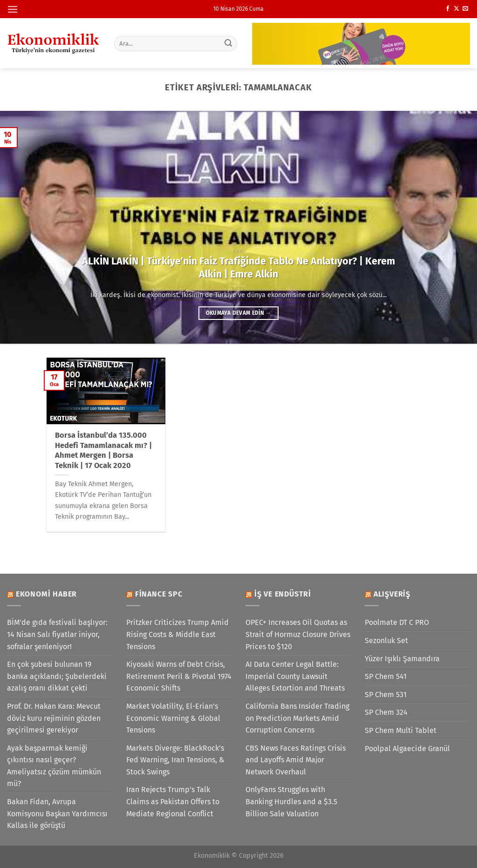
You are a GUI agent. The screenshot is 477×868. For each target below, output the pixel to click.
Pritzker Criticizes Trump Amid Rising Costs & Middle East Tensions (177, 634)
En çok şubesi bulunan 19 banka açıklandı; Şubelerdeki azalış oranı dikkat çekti (57, 676)
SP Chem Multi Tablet (401, 730)
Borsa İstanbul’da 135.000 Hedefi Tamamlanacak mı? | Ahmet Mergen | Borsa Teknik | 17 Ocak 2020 (103, 450)
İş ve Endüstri (283, 594)
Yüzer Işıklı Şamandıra (402, 659)
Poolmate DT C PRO (397, 622)
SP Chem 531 (386, 695)
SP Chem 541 (386, 676)
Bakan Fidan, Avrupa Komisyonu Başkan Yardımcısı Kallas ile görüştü (57, 814)
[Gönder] (228, 43)
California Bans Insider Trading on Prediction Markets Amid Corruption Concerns (297, 718)
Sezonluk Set (386, 641)
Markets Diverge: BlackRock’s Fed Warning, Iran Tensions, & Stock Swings (175, 760)
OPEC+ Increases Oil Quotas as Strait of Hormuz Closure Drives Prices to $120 (298, 634)
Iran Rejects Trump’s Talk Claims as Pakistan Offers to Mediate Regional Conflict (173, 801)
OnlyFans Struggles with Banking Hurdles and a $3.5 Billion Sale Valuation (291, 801)
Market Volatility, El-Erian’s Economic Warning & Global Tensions (173, 718)
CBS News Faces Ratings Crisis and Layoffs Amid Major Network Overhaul (296, 760)
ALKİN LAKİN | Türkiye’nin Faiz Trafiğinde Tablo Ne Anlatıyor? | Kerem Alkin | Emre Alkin (238, 268)
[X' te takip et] (457, 9)
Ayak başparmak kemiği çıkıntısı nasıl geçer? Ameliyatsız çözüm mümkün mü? (54, 766)
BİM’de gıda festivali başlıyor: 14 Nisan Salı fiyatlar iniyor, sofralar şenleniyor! (57, 634)
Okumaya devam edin (238, 313)
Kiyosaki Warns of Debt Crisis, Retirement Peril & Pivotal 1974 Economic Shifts (179, 676)
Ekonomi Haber (46, 594)
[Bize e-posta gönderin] (465, 9)
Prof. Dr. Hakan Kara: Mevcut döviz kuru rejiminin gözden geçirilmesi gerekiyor (54, 718)
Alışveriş (392, 594)
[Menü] (13, 9)
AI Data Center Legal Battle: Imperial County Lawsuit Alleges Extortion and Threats (295, 676)
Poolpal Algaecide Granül (407, 749)
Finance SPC (159, 594)
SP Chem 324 (386, 712)
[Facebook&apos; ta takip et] (448, 9)
